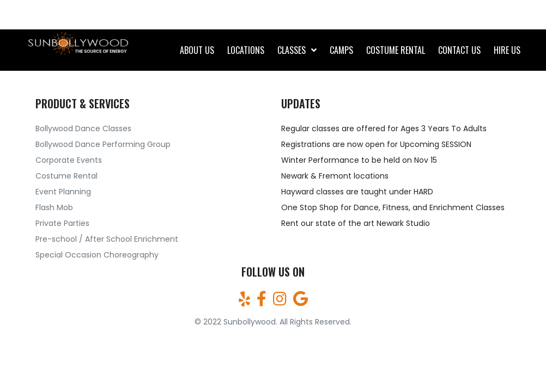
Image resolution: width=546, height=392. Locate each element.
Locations (246, 50)
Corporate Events (69, 160)
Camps (341, 50)
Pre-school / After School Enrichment (107, 239)
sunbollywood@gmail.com (459, 15)
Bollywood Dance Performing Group (103, 144)
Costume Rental (66, 176)
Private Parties (62, 223)
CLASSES (292, 50)
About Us (197, 50)
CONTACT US (459, 50)
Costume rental (396, 50)
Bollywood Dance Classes (83, 128)
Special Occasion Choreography (97, 255)
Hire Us (507, 50)
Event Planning (63, 192)
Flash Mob (54, 207)
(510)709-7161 (64, 15)
